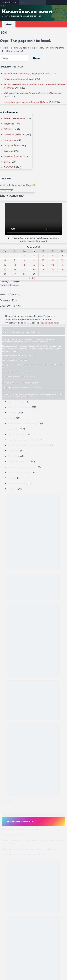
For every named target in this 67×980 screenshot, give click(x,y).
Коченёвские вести (27, 11)
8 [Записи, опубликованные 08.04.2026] (24, 260)
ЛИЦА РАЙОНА (12, 146)
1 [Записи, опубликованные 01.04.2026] (24, 256)
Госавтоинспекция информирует (23, 423)
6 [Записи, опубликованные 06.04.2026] (5, 260)
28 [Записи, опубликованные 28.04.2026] (15, 274)
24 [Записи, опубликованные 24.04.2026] (43, 269)
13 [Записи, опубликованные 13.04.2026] (5, 265)
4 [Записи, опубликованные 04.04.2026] (53, 256)
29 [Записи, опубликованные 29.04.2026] (24, 274)
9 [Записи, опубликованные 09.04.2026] (34, 260)
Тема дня (8, 151)
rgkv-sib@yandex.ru (31, 376)
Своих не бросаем (13, 156)
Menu (9, 24)
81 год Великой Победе (20, 407)
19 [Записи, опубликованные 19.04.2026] (62, 265)
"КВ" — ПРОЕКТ (16, 402)
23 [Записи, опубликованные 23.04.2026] (34, 269)
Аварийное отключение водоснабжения (24, 74)
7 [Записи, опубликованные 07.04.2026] (15, 260)
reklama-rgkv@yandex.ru (38, 387)
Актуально (9, 124)
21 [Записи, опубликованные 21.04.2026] (15, 269)
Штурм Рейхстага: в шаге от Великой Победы (26, 102)
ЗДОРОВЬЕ (10, 167)
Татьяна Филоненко (49, 323)
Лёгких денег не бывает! (16, 79)
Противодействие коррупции (22, 467)
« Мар (32, 278)
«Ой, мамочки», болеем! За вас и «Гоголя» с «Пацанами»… (34, 93)
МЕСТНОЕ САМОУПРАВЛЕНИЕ (23, 440)
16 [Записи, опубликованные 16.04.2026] (34, 265)
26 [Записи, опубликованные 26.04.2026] (62, 269)
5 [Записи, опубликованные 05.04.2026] (62, 256)
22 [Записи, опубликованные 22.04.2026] (24, 269)
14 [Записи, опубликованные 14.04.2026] (15, 265)
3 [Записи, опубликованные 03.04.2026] (43, 256)
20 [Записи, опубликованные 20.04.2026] (5, 269)
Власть (7, 162)
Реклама (12, 478)
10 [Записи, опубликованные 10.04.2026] (43, 260)
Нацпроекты (10, 140)
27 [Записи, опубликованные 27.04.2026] (5, 274)
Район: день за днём (14, 118)
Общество (9, 129)
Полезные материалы (15, 135)
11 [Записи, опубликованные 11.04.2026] (53, 260)
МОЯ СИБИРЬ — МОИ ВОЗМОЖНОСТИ (28, 445)
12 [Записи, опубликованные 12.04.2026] (62, 260)
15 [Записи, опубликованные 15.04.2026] (24, 265)
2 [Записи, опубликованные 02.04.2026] (34, 256)
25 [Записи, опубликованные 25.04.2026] (53, 269)
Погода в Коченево (9, 285)
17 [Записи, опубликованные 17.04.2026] (43, 265)
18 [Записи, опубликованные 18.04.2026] (53, 265)
